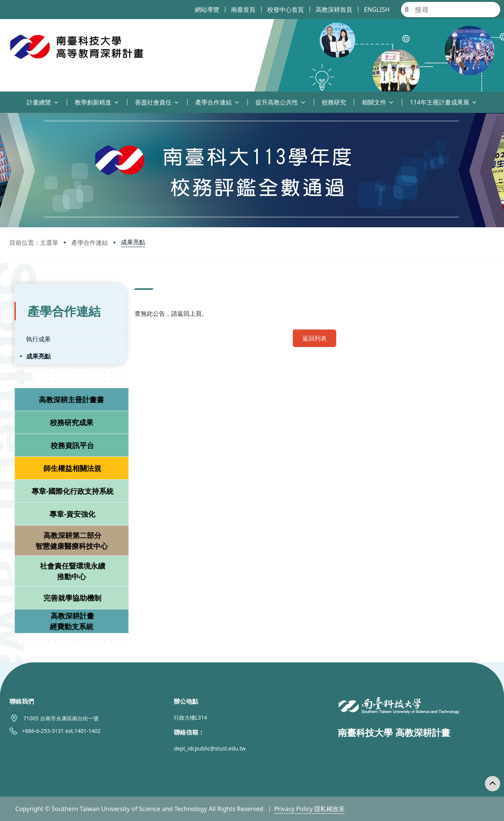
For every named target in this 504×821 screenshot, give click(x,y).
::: (2, 98)
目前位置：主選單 (34, 243)
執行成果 (34, 336)
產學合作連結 (90, 243)
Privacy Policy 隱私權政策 (309, 809)
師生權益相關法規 (67, 465)
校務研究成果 (67, 419)
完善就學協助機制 (67, 595)
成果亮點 (133, 242)
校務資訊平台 (67, 442)
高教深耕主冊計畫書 (67, 396)
